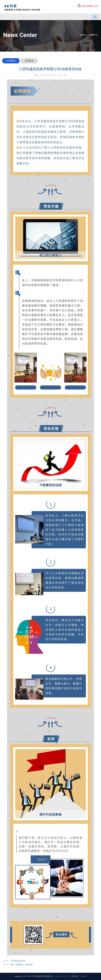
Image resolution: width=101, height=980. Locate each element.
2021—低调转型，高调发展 (22, 965)
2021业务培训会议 (18, 961)
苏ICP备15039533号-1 (62, 976)
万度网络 (83, 976)
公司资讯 (11, 61)
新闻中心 (94, 35)
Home (83, 35)
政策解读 (29, 61)
